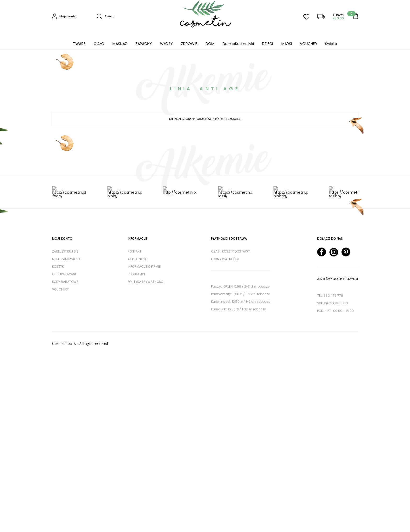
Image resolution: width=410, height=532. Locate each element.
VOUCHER (308, 44)
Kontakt (135, 251)
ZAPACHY (144, 44)
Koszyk (58, 267)
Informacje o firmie (144, 267)
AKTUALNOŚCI (138, 259)
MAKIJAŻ (120, 44)
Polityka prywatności (146, 282)
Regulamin (136, 274)
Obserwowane (64, 274)
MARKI (287, 44)
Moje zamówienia (66, 259)
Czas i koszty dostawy (230, 251)
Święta (331, 44)
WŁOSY (166, 44)
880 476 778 (333, 296)
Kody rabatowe (65, 282)
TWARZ (79, 44)
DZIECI (267, 44)
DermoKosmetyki (238, 44)
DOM (210, 44)
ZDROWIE (189, 44)
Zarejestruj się (65, 251)
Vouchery (60, 289)
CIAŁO (99, 44)
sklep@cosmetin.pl (333, 303)
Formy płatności (225, 259)
